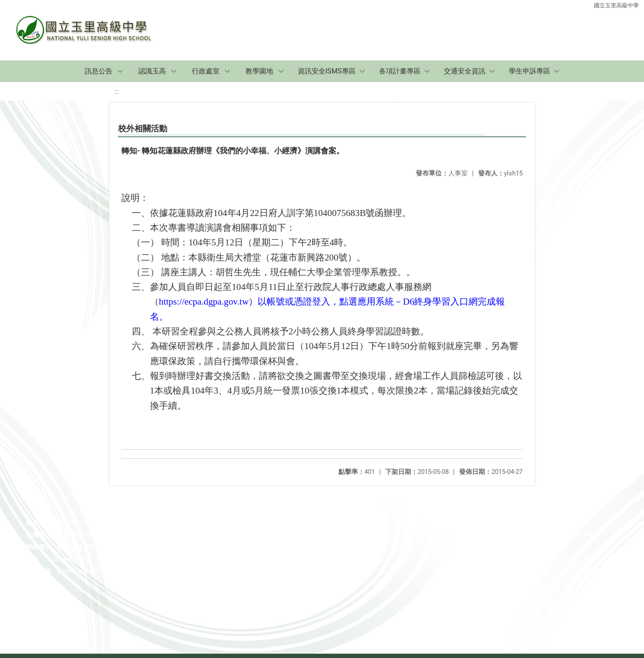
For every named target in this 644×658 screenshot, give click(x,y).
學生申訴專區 (529, 71)
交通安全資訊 (465, 71)
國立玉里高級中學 (616, 5)
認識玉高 (152, 71)
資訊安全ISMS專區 (327, 71)
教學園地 (259, 71)
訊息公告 (99, 71)
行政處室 (206, 71)
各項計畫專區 (400, 71)
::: (117, 91)
